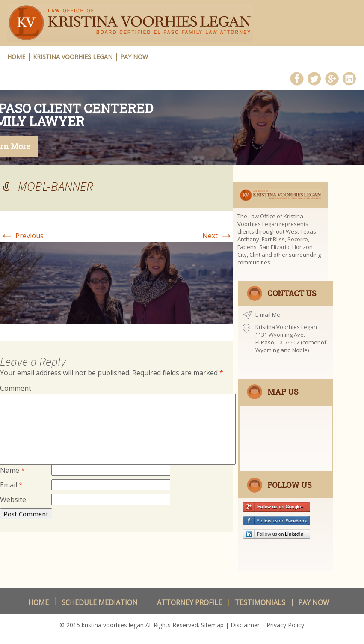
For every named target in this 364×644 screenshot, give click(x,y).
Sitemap (212, 625)
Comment (16, 388)
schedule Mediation (100, 602)
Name (12, 470)
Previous (22, 236)
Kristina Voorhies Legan (73, 57)
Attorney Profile (189, 602)
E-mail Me (268, 315)
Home (38, 602)
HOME (16, 57)
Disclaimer (245, 625)
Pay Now (134, 57)
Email (11, 485)
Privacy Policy (285, 625)
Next (218, 236)
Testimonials (260, 602)
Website (13, 499)
